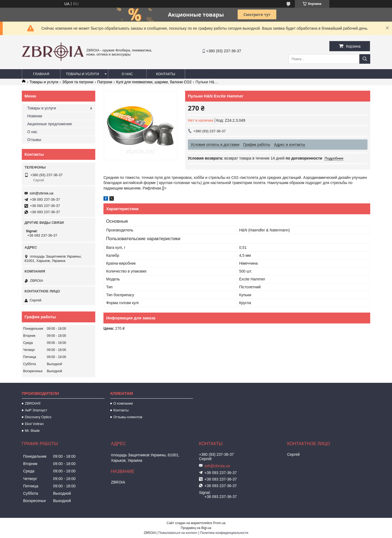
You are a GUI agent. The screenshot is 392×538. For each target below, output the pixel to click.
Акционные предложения (50, 124)
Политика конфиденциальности (224, 533)
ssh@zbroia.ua (42, 193)
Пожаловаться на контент (178, 533)
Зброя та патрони (78, 82)
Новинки (35, 116)
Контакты (166, 74)
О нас (127, 74)
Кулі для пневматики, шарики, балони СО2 (154, 82)
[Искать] (365, 59)
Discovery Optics (38, 417)
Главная (41, 74)
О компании (123, 403)
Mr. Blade (32, 431)
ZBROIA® (33, 403)
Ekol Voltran (34, 424)
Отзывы (34, 140)
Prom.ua (219, 523)
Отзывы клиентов (128, 417)
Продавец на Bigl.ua (196, 528)
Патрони (105, 82)
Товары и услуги (82, 74)
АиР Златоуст (36, 410)
